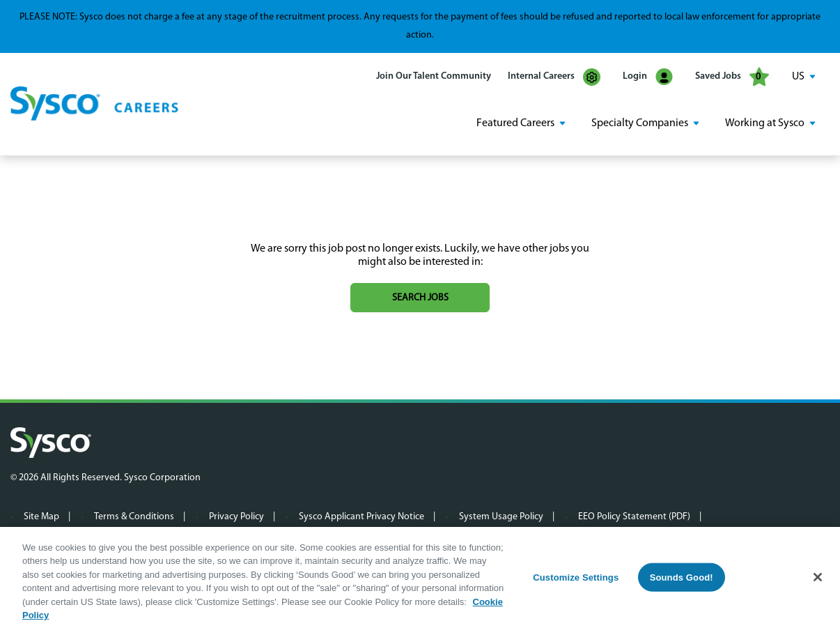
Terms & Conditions (134, 517)
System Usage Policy (501, 517)
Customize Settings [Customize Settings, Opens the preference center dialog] (576, 580)
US (798, 77)
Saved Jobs (732, 77)
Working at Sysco (765, 123)
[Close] (818, 581)
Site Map (41, 517)
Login (648, 77)
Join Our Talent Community (434, 76)
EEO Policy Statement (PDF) (634, 517)
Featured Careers (515, 123)
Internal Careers (554, 77)
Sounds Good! (682, 580)
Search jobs (420, 298)
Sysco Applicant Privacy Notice (361, 517)
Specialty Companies (640, 123)
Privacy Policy (236, 517)
